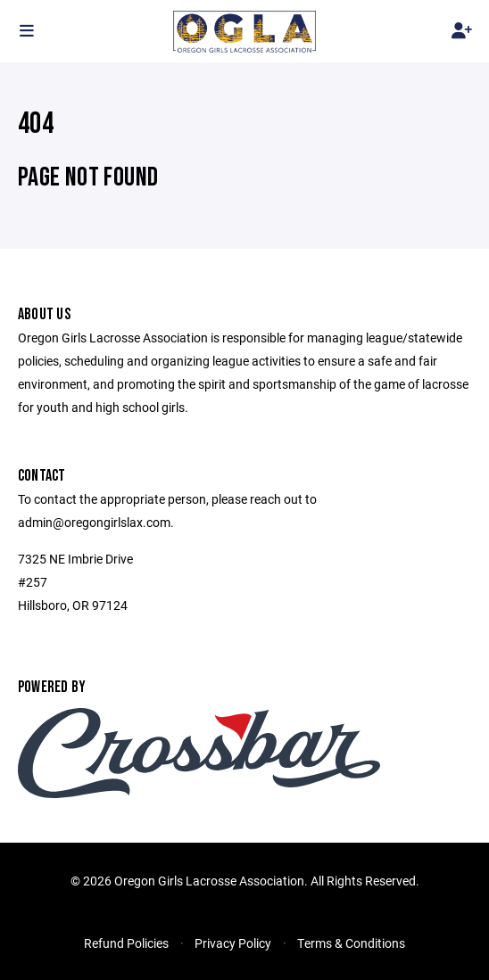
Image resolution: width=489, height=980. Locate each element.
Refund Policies (126, 943)
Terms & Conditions (351, 943)
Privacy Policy (233, 943)
